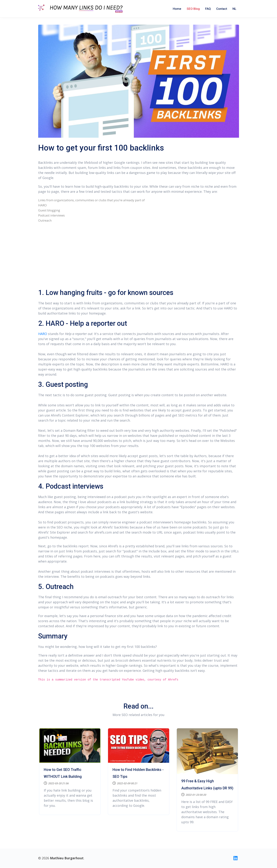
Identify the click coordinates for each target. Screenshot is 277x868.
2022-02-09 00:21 (125, 783)
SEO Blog (193, 9)
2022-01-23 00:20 (194, 795)
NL (234, 9)
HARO (43, 334)
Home (177, 9)
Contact (222, 9)
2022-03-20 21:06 (56, 783)
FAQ (208, 9)
